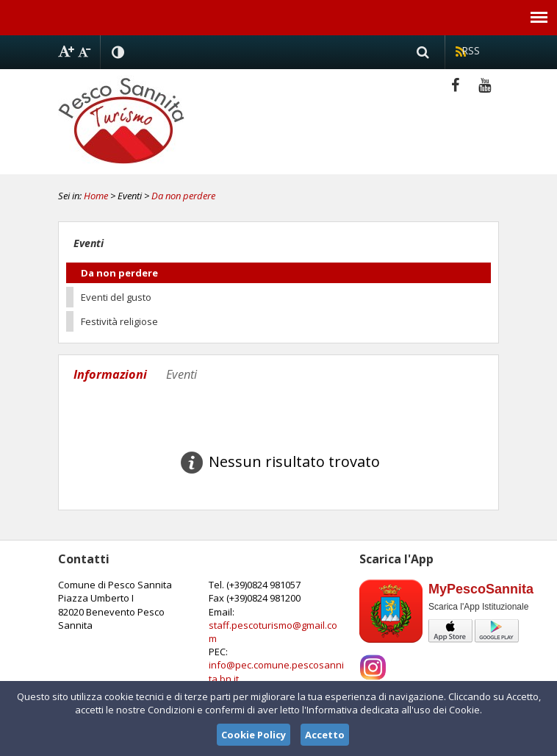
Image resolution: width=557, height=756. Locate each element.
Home (96, 196)
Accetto (325, 735)
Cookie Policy (254, 735)
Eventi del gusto (116, 297)
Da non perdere (183, 196)
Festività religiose (119, 321)
